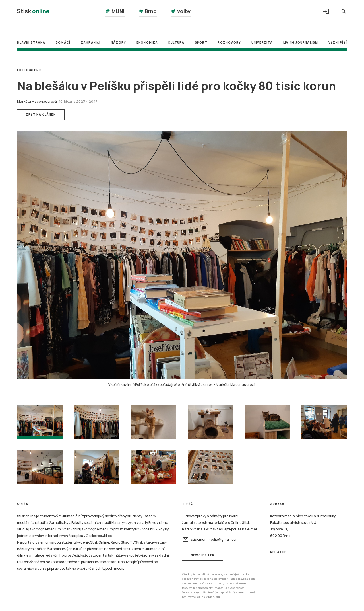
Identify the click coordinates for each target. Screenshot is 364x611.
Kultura (176, 42)
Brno (148, 11)
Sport (201, 42)
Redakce (278, 552)
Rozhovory (229, 42)
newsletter (203, 555)
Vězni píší (338, 42)
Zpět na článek (41, 114)
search (344, 11)
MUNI (115, 11)
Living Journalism (301, 42)
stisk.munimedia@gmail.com (210, 539)
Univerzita (262, 42)
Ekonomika (147, 42)
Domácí (63, 42)
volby (181, 11)
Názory (118, 42)
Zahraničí (91, 42)
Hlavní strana (31, 42)
